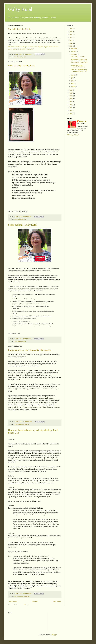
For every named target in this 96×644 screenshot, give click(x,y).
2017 (71, 93)
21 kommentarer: (28, 422)
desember (74, 49)
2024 (71, 32)
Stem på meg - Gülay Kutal (22, 66)
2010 (71, 113)
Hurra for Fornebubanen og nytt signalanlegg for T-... (79, 71)
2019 (71, 46)
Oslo (15, 57)
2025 (71, 29)
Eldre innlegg (57, 601)
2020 (71, 43)
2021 (71, 40)
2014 (71, 102)
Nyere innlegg (13, 601)
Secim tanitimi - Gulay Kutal (22, 225)
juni (73, 81)
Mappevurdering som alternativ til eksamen (30, 350)
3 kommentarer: (27, 217)
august (73, 75)
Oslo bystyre (20, 57)
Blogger (54, 635)
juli (72, 78)
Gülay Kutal (20, 9)
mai (73, 84)
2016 (71, 96)
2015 (71, 99)
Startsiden (35, 601)
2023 (71, 34)
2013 (71, 105)
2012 (71, 108)
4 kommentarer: (27, 339)
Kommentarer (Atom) (22, 605)
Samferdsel (27, 596)
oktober (74, 51)
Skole (26, 424)
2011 (71, 110)
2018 (71, 90)
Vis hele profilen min (73, 135)
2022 (71, 37)
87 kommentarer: (28, 54)
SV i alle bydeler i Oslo (20, 29)
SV (25, 57)
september (74, 54)
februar (74, 87)
